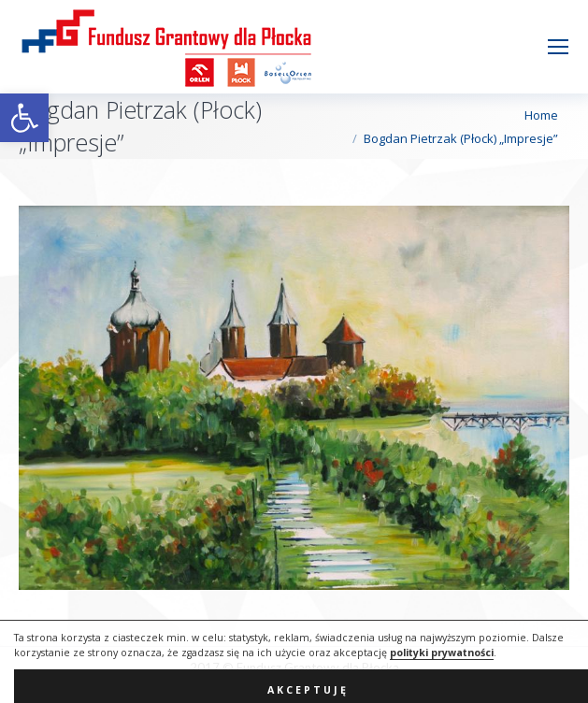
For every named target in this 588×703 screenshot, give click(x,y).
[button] (24, 118)
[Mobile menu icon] (558, 47)
